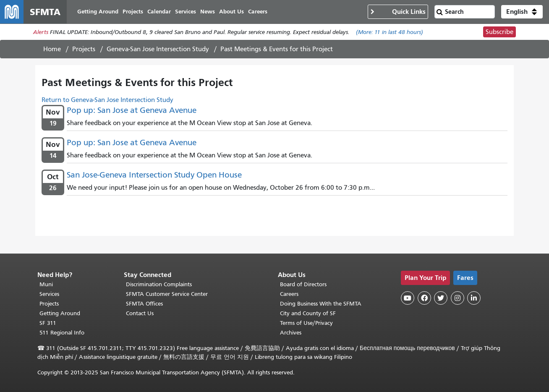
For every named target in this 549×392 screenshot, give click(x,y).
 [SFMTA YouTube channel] (408, 298)
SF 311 (48, 323)
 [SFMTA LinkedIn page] (474, 298)
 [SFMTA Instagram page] (457, 298)
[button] (522, 12)
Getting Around (60, 313)
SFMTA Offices (144, 304)
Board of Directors (303, 284)
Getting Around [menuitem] (98, 12)
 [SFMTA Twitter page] (441, 298)
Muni (46, 284)
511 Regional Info (62, 333)
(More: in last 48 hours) (390, 32)
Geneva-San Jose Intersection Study (158, 49)
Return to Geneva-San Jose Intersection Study (107, 100)
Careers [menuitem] (258, 12)
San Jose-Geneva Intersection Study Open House (154, 175)
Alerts (41, 32)
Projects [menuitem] (133, 12)
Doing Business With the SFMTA (321, 304)
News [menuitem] (208, 12)
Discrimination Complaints (159, 284)
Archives (291, 333)
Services (49, 294)
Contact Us (140, 313)
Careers (289, 294)
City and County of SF (308, 313)
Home (52, 49)
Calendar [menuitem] (159, 12)
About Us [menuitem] (231, 12)
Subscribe (499, 32)
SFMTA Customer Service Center (167, 294)
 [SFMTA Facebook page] (424, 298)
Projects (84, 49)
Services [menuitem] (186, 12)
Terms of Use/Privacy (306, 323)
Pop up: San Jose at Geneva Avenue (132, 110)
